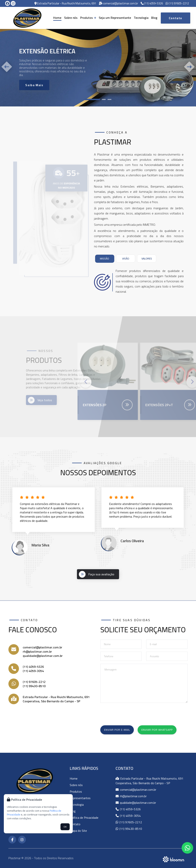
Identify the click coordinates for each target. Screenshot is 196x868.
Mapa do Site (78, 831)
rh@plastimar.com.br (37, 651)
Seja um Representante (115, 18)
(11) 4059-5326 (152, 4)
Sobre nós (71, 18)
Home (57, 18)
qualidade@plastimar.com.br (43, 656)
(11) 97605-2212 (177, 4)
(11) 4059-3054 (33, 671)
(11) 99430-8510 (34, 686)
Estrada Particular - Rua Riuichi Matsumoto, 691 (65, 4)
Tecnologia (141, 18)
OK (65, 827)
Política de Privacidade (84, 818)
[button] (92, 99)
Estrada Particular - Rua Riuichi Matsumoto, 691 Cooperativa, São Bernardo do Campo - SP (56, 699)
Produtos (88, 18)
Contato (75, 824)
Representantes (80, 798)
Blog (154, 18)
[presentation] (129, 713)
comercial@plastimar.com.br (118, 4)
